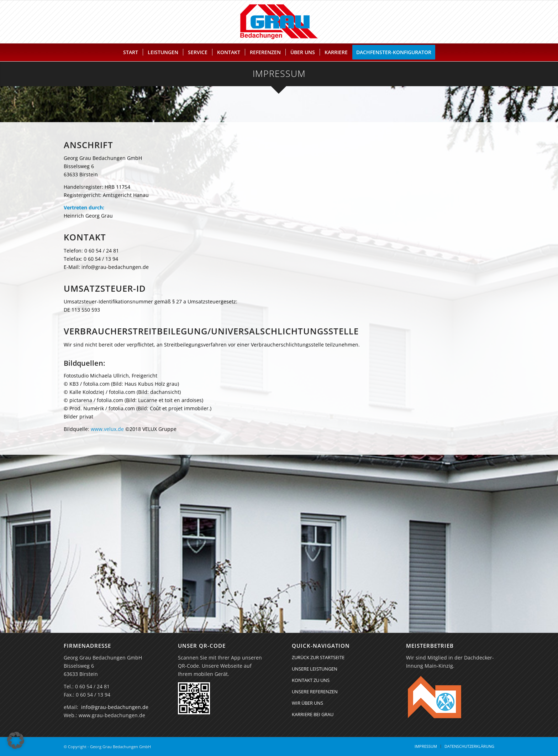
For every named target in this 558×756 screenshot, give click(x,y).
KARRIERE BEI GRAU (313, 714)
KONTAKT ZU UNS (311, 680)
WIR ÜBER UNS (307, 703)
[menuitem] (131, 52)
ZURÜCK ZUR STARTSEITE (318, 657)
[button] (16, 740)
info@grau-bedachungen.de (115, 707)
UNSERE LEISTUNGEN (315, 669)
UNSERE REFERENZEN (315, 692)
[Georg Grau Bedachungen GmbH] (279, 22)
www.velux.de (107, 433)
